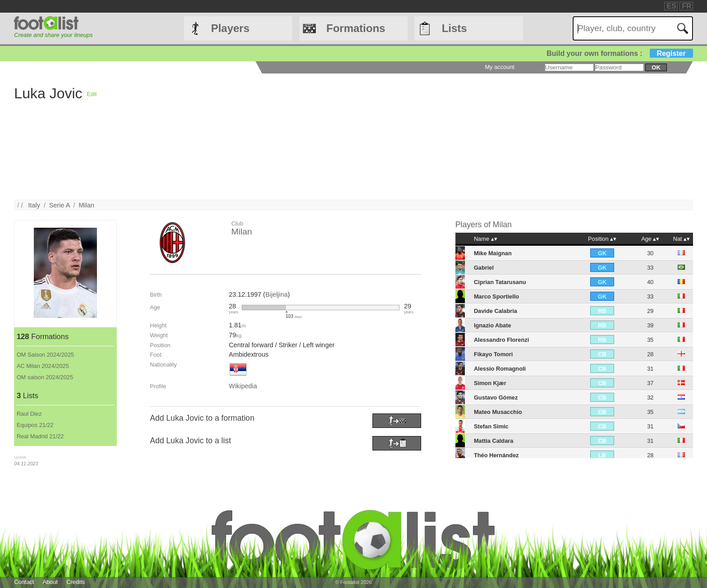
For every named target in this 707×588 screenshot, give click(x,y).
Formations (356, 28)
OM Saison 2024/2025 (45, 355)
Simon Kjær (490, 383)
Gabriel (484, 268)
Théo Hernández (496, 455)
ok (656, 67)
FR (686, 6)
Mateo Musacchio (498, 412)
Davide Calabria (496, 311)
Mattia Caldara (494, 441)
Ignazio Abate (493, 325)
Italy (34, 205)
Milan (87, 205)
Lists (454, 28)
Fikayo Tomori (494, 354)
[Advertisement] (367, 137)
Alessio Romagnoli (500, 369)
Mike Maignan (493, 253)
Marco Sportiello (496, 296)
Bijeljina (276, 294)
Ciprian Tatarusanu (500, 282)
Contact (24, 582)
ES (671, 6)
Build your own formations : (620, 53)
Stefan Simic (491, 426)
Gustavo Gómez (496, 397)
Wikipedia (243, 386)
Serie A (60, 205)
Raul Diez (29, 414)
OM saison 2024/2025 (45, 377)
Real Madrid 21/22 (40, 436)
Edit (92, 94)
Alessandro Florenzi (501, 340)
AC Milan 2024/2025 (43, 366)
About (50, 582)
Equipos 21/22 (35, 425)
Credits (76, 582)
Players (230, 28)
